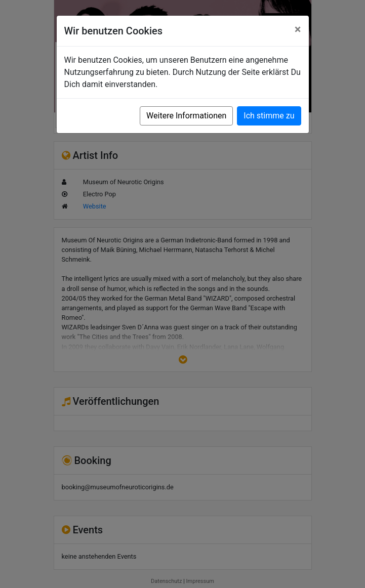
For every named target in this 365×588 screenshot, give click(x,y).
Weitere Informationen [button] (186, 116)
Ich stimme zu (269, 116)
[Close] (298, 29)
